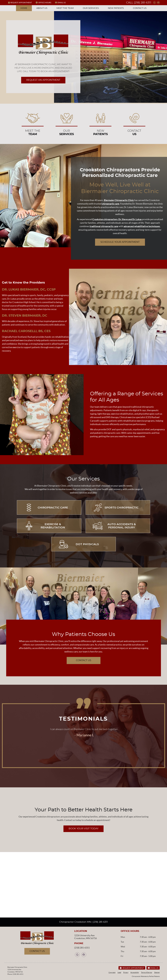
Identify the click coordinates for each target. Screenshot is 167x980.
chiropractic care (111, 204)
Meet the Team (65, 8)
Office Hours (43, 3)
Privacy (126, 972)
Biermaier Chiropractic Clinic (119, 200)
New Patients (116, 8)
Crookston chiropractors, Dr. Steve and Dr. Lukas (117, 219)
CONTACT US (84, 660)
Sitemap (157, 972)
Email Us (60, 3)
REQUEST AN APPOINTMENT (43, 80)
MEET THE (33, 123)
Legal (119, 972)
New (100, 123)
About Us (42, 8)
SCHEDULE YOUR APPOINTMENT (120, 242)
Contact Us (140, 8)
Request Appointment (20, 3)
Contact (134, 123)
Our (67, 123)
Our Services (91, 8)
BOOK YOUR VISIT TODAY (83, 829)
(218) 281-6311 (143, 3)
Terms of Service (147, 972)
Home (24, 8)
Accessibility (135, 972)
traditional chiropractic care (104, 226)
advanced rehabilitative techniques (142, 226)
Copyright (112, 972)
